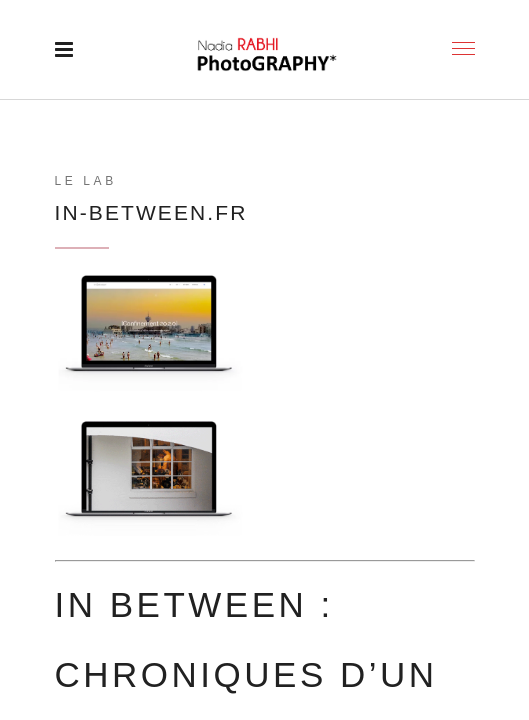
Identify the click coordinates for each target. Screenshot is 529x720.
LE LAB (86, 181)
